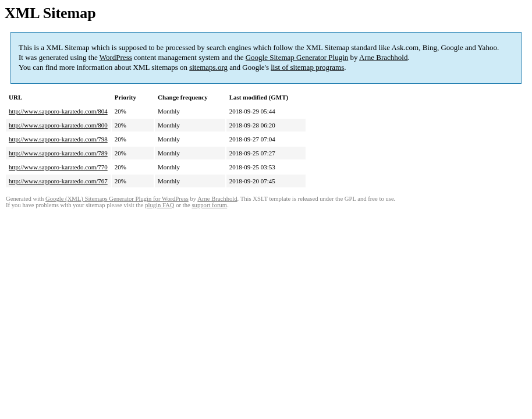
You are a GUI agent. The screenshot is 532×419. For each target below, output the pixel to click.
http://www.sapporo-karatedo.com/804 (58, 111)
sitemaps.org (208, 67)
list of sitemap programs (307, 67)
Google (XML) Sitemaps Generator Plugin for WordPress (117, 199)
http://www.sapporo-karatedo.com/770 (58, 167)
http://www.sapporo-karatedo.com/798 (58, 139)
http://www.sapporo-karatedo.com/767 (58, 181)
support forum (209, 205)
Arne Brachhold (383, 57)
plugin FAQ (159, 205)
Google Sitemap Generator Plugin (297, 57)
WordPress (116, 57)
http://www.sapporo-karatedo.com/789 (58, 153)
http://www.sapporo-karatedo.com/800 (58, 125)
